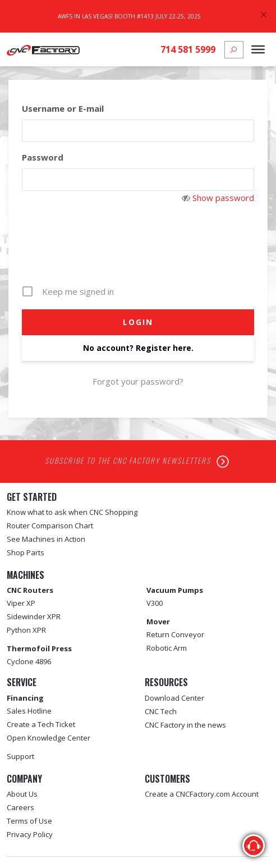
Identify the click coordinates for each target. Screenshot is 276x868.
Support (20, 756)
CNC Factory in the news (185, 725)
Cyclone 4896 (29, 661)
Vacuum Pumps (175, 590)
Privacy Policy (30, 834)
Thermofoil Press (39, 648)
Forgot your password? (138, 381)
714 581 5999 (188, 49)
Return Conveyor (175, 634)
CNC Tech (161, 711)
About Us (22, 794)
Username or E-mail (63, 108)
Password (43, 157)
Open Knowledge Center (49, 738)
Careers (20, 807)
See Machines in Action (46, 539)
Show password (223, 198)
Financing (25, 698)
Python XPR (26, 630)
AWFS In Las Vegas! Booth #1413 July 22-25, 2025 (129, 16)
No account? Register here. (138, 348)
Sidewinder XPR (34, 616)
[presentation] (139, 252)
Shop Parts (26, 552)
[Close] (264, 15)
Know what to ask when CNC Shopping (72, 512)
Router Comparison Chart (50, 526)
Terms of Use (29, 821)
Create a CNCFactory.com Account (202, 794)
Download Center (174, 698)
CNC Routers (30, 590)
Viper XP (21, 603)
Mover (158, 622)
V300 (155, 603)
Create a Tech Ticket (41, 724)
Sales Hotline (29, 711)
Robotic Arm (167, 648)
